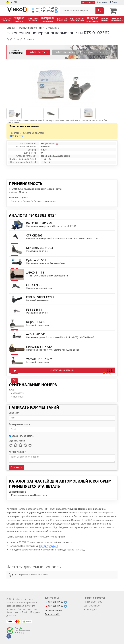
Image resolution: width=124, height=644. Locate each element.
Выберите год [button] (38, 52)
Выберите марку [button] (65, 52)
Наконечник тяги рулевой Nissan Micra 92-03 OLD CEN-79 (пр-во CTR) (62, 238)
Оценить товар (17, 440)
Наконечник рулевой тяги (39, 288)
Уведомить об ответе (21, 436)
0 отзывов (29, 39)
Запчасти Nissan (17, 492)
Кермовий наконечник (37, 300)
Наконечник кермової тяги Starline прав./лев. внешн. (53, 350)
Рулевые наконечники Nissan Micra (29, 495)
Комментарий (17, 452)
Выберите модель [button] (94, 52)
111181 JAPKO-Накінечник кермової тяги (47, 275)
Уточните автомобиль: (16, 51)
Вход (113, 2)
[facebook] (9, 636)
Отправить (16, 467)
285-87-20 (43, 11)
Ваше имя (14, 413)
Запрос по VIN (88, 2)
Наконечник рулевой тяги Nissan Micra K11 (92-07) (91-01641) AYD (60, 337)
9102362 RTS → (18, 136)
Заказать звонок (54, 610)
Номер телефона (49, 546)
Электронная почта (19, 424)
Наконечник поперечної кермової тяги (46, 263)
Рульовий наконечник (37, 251)
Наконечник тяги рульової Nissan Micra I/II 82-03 (51, 226)
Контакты (102, 2)
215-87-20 (43, 8)
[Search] (100, 11)
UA (9, 2)
